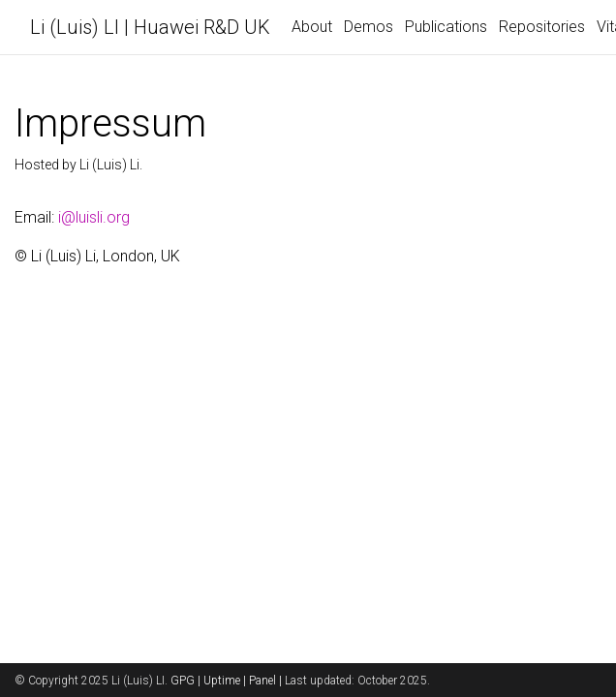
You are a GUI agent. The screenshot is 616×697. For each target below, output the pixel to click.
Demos (369, 27)
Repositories (542, 27)
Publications (446, 27)
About (312, 27)
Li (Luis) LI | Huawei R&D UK (150, 27)
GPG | (187, 681)
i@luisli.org (94, 217)
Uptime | (226, 681)
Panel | (267, 681)
